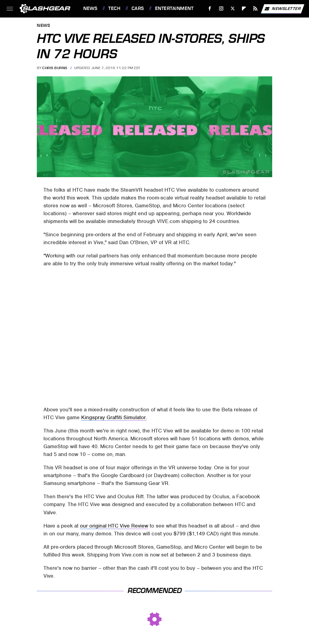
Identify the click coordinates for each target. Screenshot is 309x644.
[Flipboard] (244, 9)
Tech (114, 8)
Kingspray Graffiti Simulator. (114, 417)
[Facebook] (210, 9)
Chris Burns (55, 68)
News (90, 8)
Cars (138, 8)
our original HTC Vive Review (114, 526)
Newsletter (282, 9)
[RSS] (255, 9)
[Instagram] (221, 9)
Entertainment (174, 8)
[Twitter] (233, 9)
